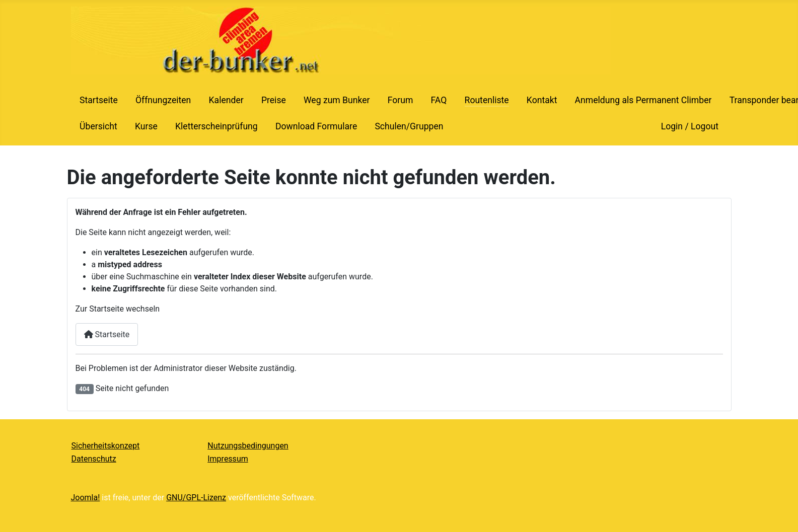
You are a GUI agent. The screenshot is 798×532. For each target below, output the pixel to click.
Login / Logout (690, 126)
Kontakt (542, 100)
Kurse (146, 126)
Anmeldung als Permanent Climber (643, 100)
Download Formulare (316, 126)
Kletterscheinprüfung (216, 126)
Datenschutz (94, 459)
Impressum (228, 459)
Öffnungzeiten (163, 100)
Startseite (99, 100)
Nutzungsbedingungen (248, 446)
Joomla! (86, 498)
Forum (401, 100)
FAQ (439, 100)
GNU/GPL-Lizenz (196, 498)
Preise (274, 100)
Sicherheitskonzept (106, 446)
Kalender (226, 100)
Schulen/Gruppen (409, 126)
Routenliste (487, 100)
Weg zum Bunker (337, 100)
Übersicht (98, 126)
